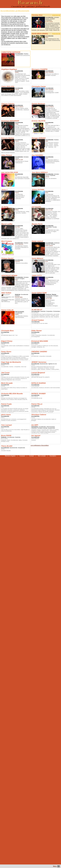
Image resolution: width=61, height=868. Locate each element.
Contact (32, 456)
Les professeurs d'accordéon (40, 445)
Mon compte (42, 456)
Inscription (53, 456)
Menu (57, 866)
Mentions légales (10, 456)
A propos (22, 456)
